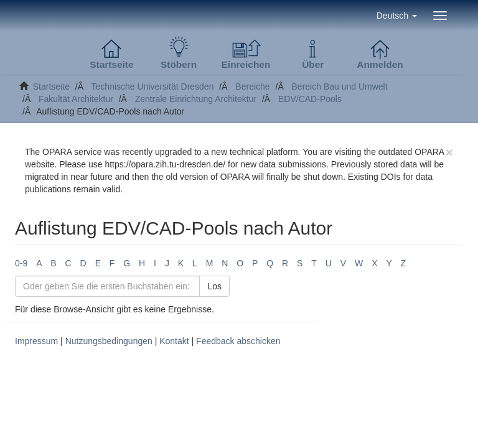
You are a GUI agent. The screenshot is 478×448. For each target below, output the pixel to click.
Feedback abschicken (238, 341)
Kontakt (174, 341)
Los (214, 286)
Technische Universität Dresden (153, 86)
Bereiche (252, 86)
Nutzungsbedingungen (109, 341)
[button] (397, 16)
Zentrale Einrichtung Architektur (196, 99)
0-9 (21, 263)
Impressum (36, 341)
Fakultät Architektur (76, 99)
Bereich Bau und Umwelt (340, 86)
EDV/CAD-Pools (310, 99)
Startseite (51, 86)
